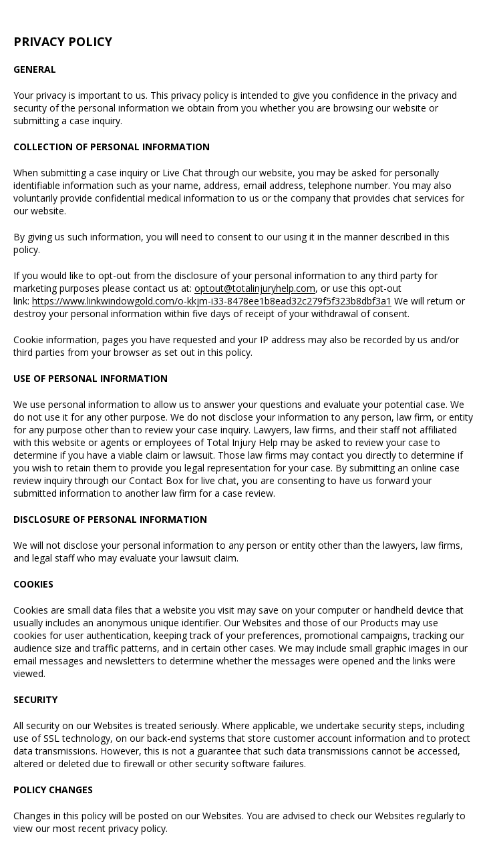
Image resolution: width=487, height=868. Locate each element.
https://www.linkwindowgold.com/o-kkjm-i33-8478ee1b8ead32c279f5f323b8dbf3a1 (212, 301)
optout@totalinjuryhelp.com (255, 288)
